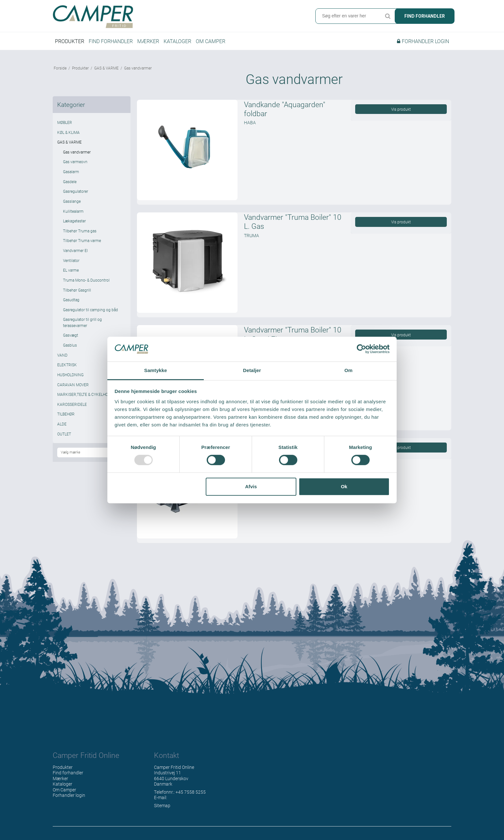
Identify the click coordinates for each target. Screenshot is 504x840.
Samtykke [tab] (156, 370)
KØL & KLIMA (68, 132)
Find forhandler (425, 16)
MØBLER (65, 122)
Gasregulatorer (76, 191)
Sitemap (162, 805)
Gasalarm (71, 172)
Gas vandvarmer (77, 152)
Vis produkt (401, 109)
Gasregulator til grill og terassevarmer (82, 322)
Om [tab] (348, 370)
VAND (62, 355)
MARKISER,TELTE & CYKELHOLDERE (88, 394)
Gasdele (70, 182)
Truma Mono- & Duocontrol (86, 280)
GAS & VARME (69, 142)
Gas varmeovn (75, 162)
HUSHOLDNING (70, 375)
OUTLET (64, 434)
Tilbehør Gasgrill (77, 290)
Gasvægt (71, 335)
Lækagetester (74, 221)
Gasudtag (71, 300)
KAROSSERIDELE (72, 404)
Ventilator (71, 260)
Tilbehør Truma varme (82, 240)
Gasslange (72, 201)
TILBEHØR (66, 414)
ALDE (62, 424)
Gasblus (70, 345)
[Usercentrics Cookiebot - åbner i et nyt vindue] (361, 349)
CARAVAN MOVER (73, 385)
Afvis (251, 486)
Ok (344, 486)
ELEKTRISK (67, 365)
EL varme (71, 270)
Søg (388, 16)
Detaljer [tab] (252, 370)
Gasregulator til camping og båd (90, 310)
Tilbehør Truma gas (80, 231)
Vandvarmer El (75, 250)
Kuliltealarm (73, 211)
